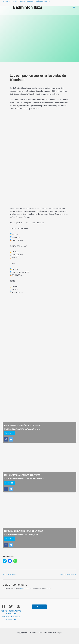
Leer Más (9, 433)
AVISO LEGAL (11, 614)
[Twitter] (11, 606)
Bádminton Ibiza (28, 7)
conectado (24, 589)
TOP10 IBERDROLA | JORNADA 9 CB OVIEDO (22, 475)
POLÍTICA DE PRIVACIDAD (11, 611)
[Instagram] (19, 606)
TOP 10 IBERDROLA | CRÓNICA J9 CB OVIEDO (22, 426)
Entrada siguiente (68, 574)
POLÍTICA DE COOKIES (11, 617)
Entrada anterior (10, 574)
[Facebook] (3, 606)
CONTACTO (11, 620)
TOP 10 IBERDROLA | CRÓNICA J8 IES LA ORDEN (24, 531)
